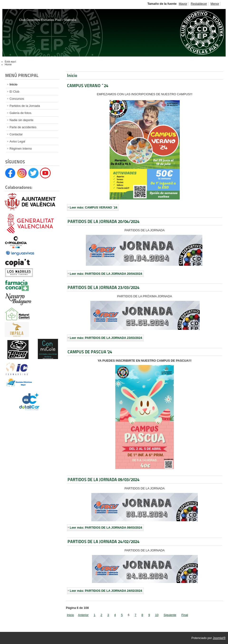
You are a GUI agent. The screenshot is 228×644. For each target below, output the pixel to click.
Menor (215, 4)
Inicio (13, 84)
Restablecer (199, 4)
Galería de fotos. (21, 113)
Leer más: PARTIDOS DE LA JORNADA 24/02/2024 (106, 591)
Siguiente (170, 615)
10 (157, 615)
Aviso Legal (17, 141)
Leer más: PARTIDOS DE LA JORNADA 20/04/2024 (106, 274)
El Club (14, 92)
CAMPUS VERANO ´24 (88, 86)
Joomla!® (219, 638)
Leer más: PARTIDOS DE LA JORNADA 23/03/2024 (106, 338)
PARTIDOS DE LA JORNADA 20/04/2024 (103, 221)
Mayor (183, 4)
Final (185, 615)
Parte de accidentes (23, 127)
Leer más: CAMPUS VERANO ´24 (93, 207)
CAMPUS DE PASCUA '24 (90, 352)
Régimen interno (21, 149)
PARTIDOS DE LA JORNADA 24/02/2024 (103, 542)
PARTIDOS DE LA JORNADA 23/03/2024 (103, 287)
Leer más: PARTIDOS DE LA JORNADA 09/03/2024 (106, 528)
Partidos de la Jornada (25, 106)
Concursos (17, 99)
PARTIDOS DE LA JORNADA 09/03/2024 (103, 480)
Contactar (16, 134)
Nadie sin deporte (21, 120)
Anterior (83, 615)
